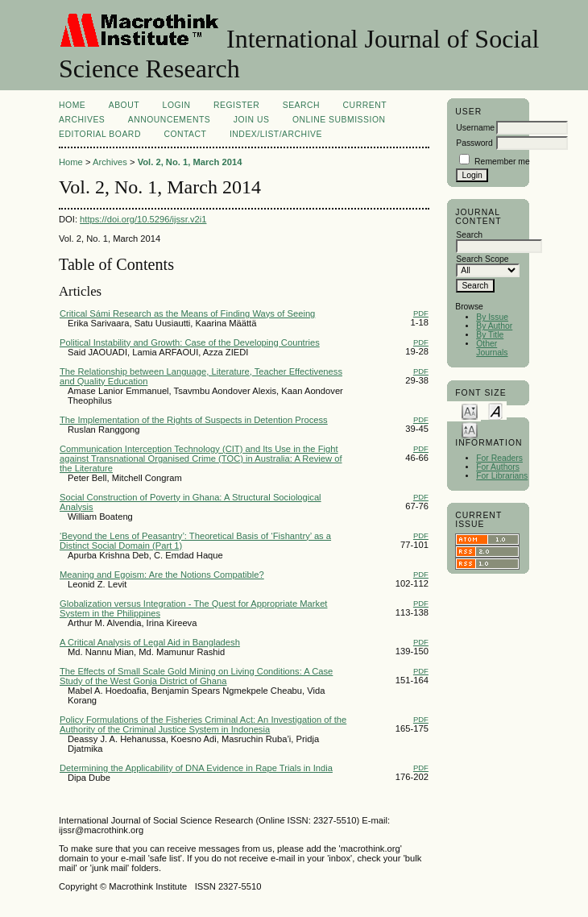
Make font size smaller (470, 411)
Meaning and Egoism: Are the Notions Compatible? (162, 575)
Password (474, 143)
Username (475, 128)
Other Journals (492, 348)
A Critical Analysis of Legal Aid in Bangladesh (150, 642)
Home (72, 105)
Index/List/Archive (276, 134)
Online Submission (339, 120)
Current (365, 105)
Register (236, 105)
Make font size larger (470, 429)
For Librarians (502, 476)
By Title (490, 335)
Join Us (252, 120)
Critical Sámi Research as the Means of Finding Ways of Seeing (187, 313)
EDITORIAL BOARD (100, 134)
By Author (494, 326)
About (124, 105)
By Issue (492, 317)
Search (301, 105)
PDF (421, 313)
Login (177, 105)
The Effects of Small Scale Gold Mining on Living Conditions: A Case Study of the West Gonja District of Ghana (196, 676)
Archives (82, 120)
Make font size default (495, 411)
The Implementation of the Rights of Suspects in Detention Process (194, 420)
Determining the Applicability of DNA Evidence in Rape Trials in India (196, 768)
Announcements (170, 120)
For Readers (499, 458)
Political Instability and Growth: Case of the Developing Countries (190, 342)
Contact (185, 134)
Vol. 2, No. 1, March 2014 (190, 162)
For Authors (498, 467)
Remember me (502, 162)
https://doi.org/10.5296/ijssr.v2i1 (143, 219)
